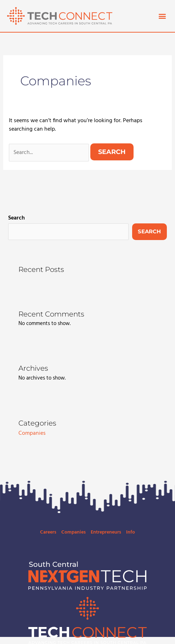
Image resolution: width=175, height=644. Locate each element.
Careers (48, 532)
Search (16, 218)
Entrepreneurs (106, 532)
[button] (162, 16)
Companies (32, 433)
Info (131, 532)
